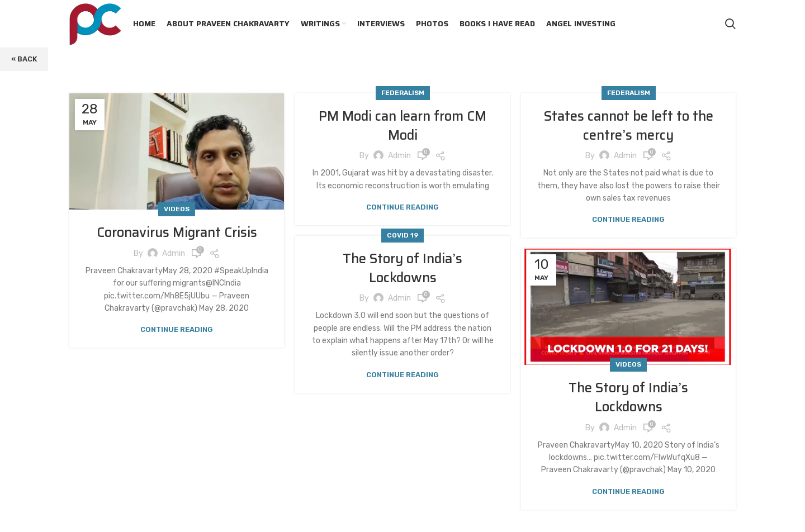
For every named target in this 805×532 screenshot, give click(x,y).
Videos (177, 209)
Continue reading (177, 329)
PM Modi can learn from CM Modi (402, 126)
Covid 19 (402, 235)
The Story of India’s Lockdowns (402, 268)
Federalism (403, 93)
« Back (24, 59)
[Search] (730, 24)
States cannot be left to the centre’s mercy (629, 126)
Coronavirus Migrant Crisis (177, 232)
